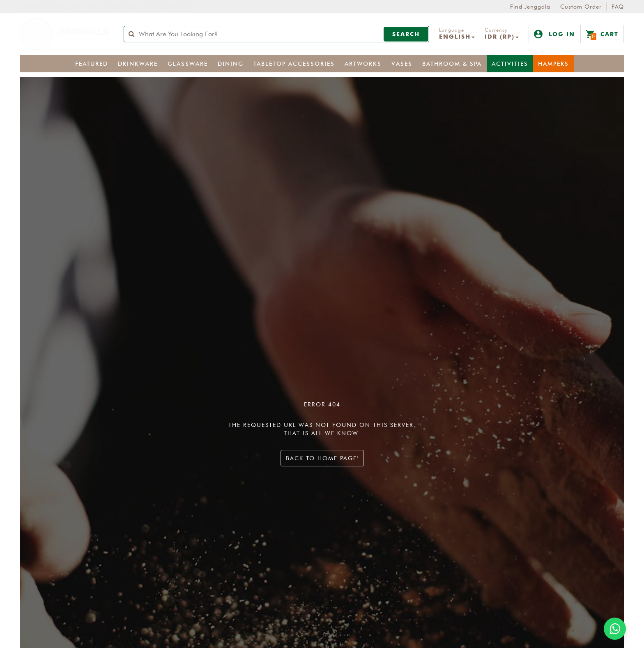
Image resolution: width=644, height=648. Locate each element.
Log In (554, 34)
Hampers (553, 64)
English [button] (457, 37)
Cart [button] (602, 35)
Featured (92, 64)
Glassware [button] (188, 64)
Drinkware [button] (138, 64)
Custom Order (581, 7)
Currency (496, 30)
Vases (402, 64)
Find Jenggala (530, 7)
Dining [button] (231, 64)
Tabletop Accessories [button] (294, 64)
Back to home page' (322, 458)
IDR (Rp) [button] (502, 37)
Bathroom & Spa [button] (452, 64)
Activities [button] (510, 64)
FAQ (618, 7)
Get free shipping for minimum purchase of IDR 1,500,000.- (107, 7)
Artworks (363, 64)
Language (452, 30)
